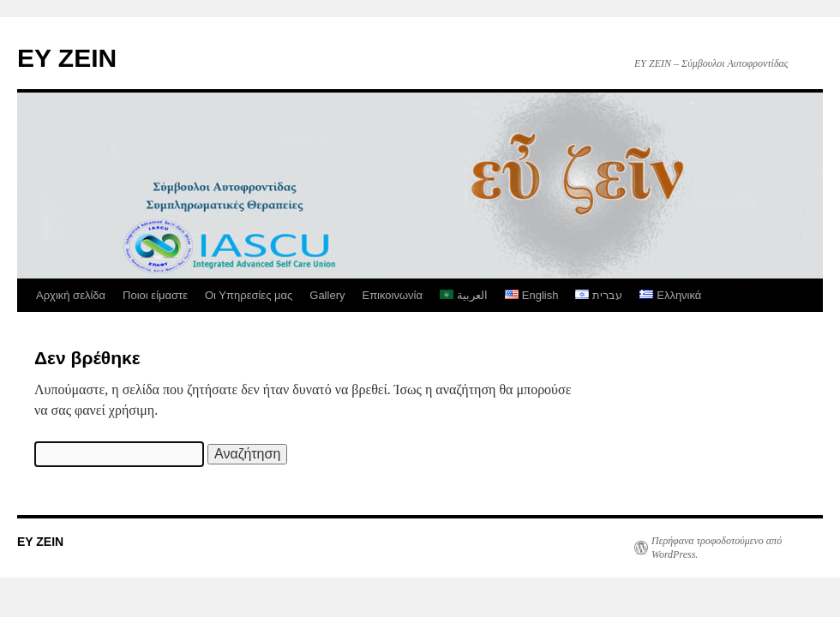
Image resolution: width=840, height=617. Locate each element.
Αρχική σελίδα (71, 295)
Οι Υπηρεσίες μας (249, 295)
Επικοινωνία (392, 295)
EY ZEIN (67, 58)
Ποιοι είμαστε (155, 295)
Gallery (327, 295)
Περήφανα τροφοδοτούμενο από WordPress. (717, 548)
